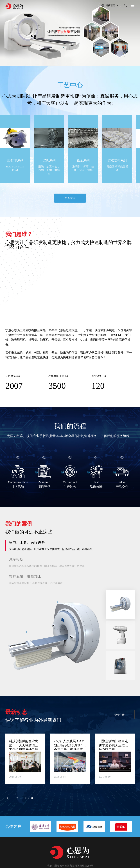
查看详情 (118, 708)
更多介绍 (70, 191)
